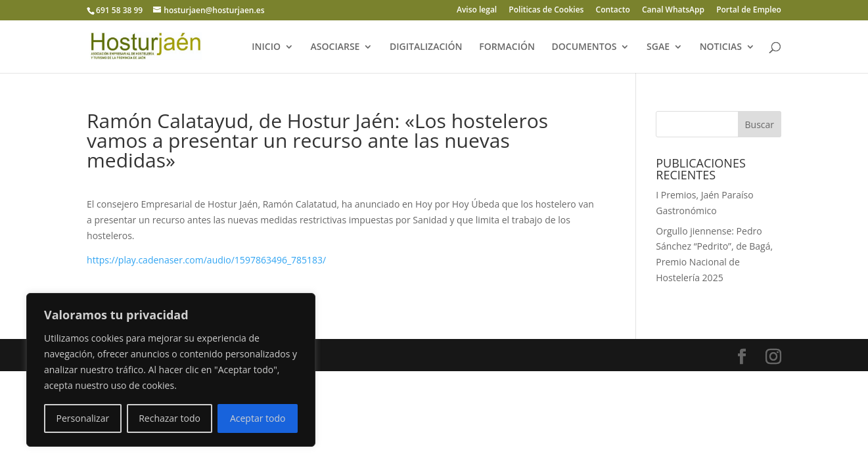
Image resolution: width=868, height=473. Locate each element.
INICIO (266, 47)
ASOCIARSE (335, 47)
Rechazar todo (170, 418)
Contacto (613, 11)
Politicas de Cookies (546, 11)
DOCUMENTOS (584, 47)
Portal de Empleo (749, 11)
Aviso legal (477, 11)
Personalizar (83, 418)
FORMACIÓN (507, 47)
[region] (171, 370)
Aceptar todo (258, 418)
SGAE (658, 47)
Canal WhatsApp (673, 11)
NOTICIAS (721, 47)
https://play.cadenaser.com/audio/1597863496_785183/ (206, 260)
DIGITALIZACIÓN (426, 47)
